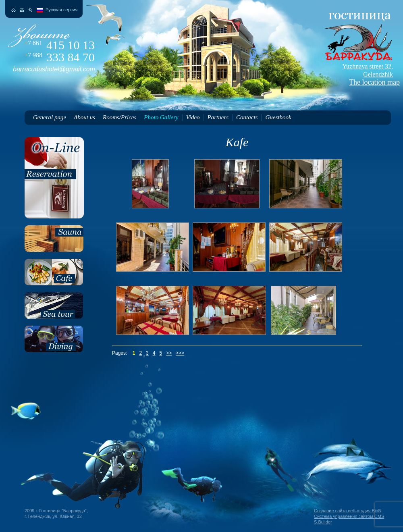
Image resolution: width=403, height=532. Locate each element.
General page (50, 117)
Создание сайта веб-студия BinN (348, 511)
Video (193, 117)
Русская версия (61, 10)
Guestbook (278, 117)
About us (84, 117)
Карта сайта (22, 10)
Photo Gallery (161, 117)
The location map (357, 75)
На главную (14, 10)
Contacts (247, 117)
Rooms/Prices (119, 117)
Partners (218, 117)
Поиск (30, 10)
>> (169, 353)
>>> (180, 353)
